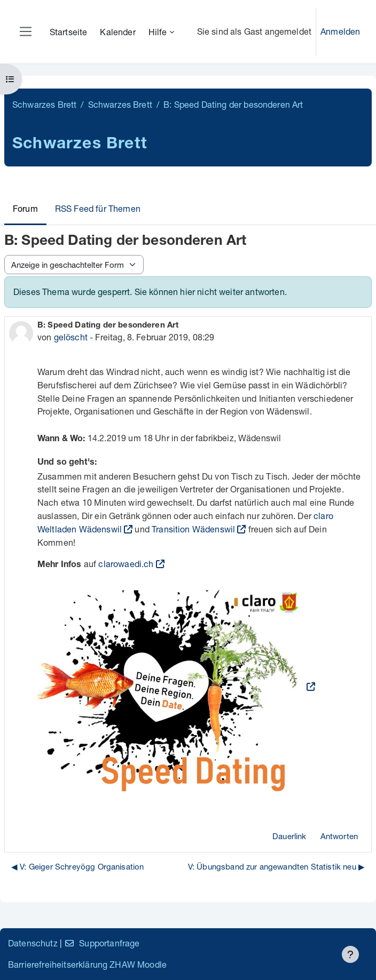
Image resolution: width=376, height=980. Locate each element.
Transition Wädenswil (193, 529)
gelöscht (71, 337)
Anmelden (340, 31)
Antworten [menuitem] (339, 836)
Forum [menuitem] (25, 208)
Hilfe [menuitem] (158, 32)
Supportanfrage (102, 943)
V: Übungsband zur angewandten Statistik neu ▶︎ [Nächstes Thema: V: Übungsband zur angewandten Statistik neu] (276, 866)
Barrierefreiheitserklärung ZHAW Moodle (87, 964)
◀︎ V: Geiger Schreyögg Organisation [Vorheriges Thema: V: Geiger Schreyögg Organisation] (77, 866)
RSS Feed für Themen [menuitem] (98, 208)
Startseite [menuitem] (69, 32)
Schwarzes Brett (44, 104)
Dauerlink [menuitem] (289, 836)
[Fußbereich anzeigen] (350, 954)
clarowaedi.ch (126, 564)
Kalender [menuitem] (117, 32)
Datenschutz (33, 943)
